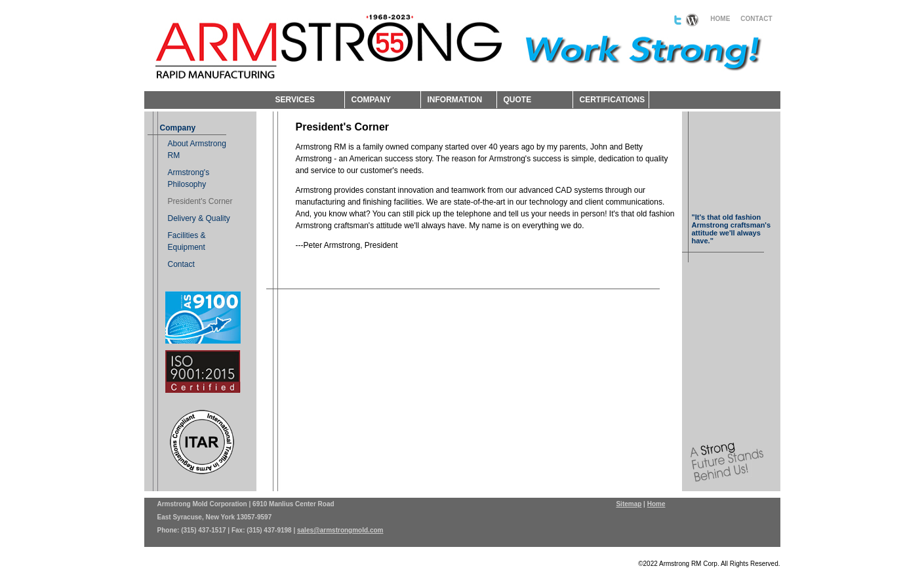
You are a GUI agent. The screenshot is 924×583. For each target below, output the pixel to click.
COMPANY (371, 100)
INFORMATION (455, 100)
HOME (720, 19)
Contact (181, 264)
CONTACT (756, 19)
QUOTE (518, 100)
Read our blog (692, 20)
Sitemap (629, 504)
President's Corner (200, 201)
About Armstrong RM (197, 150)
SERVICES (295, 100)
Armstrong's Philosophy (189, 178)
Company (178, 128)
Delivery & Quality (199, 218)
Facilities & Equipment (187, 241)
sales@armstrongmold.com (340, 530)
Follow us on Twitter (678, 20)
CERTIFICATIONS (613, 100)
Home (656, 504)
